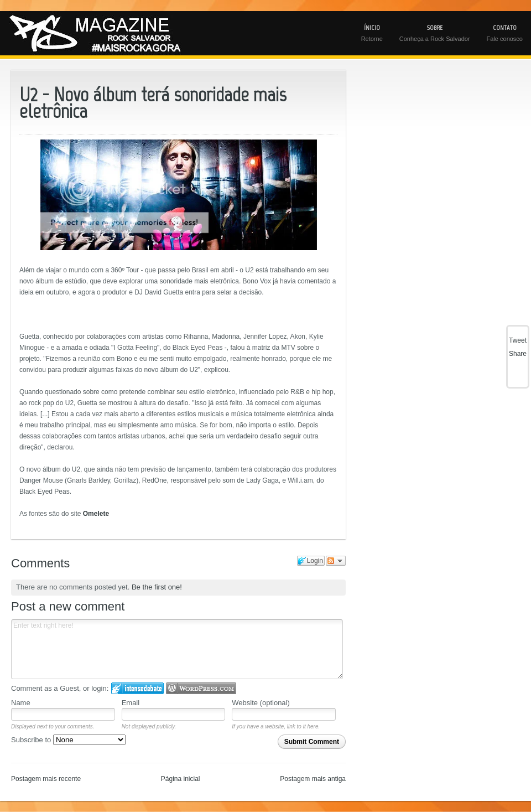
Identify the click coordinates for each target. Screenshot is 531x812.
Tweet (518, 340)
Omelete (96, 514)
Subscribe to (68, 740)
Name (21, 703)
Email (131, 703)
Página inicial (181, 779)
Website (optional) (261, 703)
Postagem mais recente (46, 779)
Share (518, 354)
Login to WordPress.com (201, 688)
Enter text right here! (177, 649)
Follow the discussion (336, 561)
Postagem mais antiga (313, 779)
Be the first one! (157, 587)
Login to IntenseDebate (137, 688)
